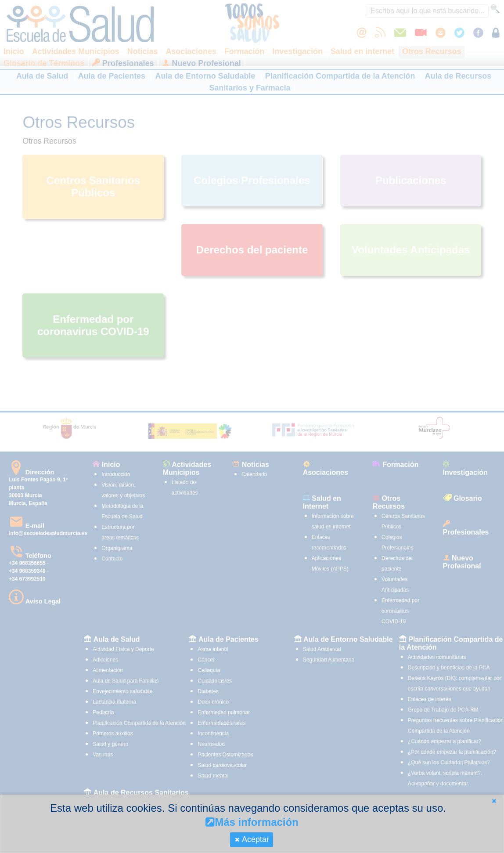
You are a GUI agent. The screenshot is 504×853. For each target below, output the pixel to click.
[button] (494, 801)
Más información (252, 822)
